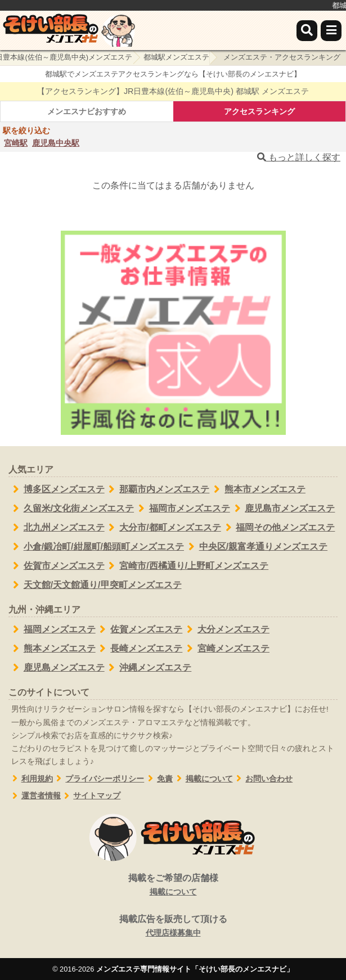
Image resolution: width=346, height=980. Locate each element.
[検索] (307, 31)
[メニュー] (331, 31)
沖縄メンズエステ (148, 668)
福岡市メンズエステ (182, 509)
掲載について (203, 779)
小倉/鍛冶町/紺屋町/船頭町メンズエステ (96, 547)
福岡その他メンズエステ (278, 528)
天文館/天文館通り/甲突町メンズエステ (95, 585)
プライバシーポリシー (99, 779)
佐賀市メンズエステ (57, 566)
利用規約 (31, 779)
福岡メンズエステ (52, 630)
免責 (158, 779)
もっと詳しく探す (299, 157)
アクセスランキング (259, 111)
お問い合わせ (263, 779)
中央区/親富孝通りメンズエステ (256, 547)
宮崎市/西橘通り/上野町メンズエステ (187, 566)
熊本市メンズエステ (257, 489)
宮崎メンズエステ (226, 649)
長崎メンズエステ (139, 649)
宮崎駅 (16, 143)
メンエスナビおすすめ (87, 111)
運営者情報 (35, 796)
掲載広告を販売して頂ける (173, 927)
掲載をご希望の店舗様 (173, 885)
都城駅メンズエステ (176, 57)
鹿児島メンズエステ (57, 668)
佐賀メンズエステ (139, 630)
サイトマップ (91, 796)
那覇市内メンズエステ (157, 489)
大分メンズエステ (226, 630)
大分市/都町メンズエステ (163, 528)
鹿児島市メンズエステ (283, 509)
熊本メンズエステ (52, 649)
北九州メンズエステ (57, 528)
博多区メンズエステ (57, 489)
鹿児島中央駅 (56, 143)
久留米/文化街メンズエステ (71, 509)
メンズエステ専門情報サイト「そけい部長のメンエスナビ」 (195, 969)
